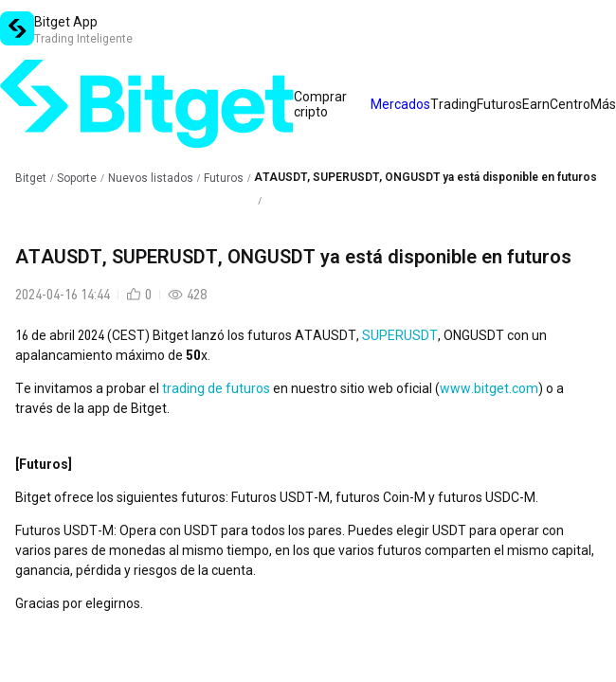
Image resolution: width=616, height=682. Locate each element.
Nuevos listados (151, 178)
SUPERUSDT (400, 335)
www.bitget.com (489, 388)
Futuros (224, 178)
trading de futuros (216, 388)
